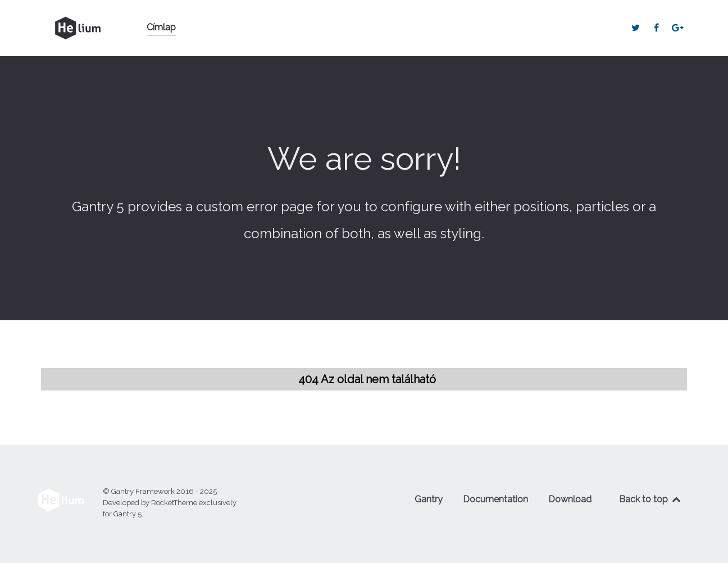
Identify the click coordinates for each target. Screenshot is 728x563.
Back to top (650, 499)
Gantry (429, 499)
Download (570, 499)
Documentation (495, 499)
